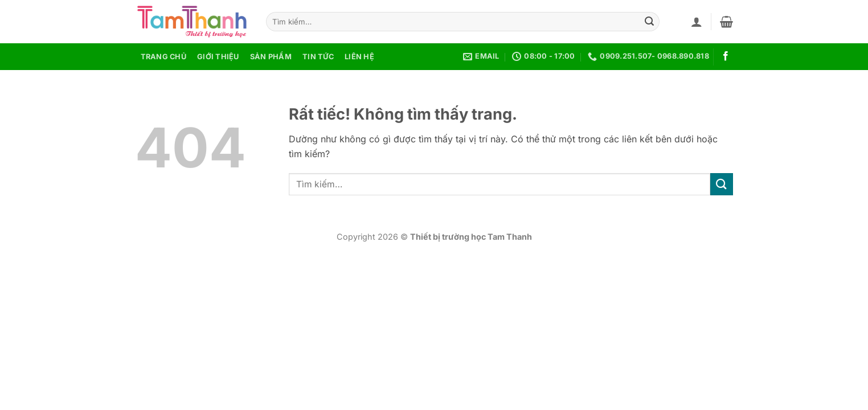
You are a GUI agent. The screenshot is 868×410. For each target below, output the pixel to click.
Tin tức (318, 57)
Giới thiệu (218, 57)
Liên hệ (359, 57)
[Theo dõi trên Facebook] (726, 56)
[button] (697, 22)
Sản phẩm (271, 57)
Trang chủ (163, 57)
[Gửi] (649, 22)
